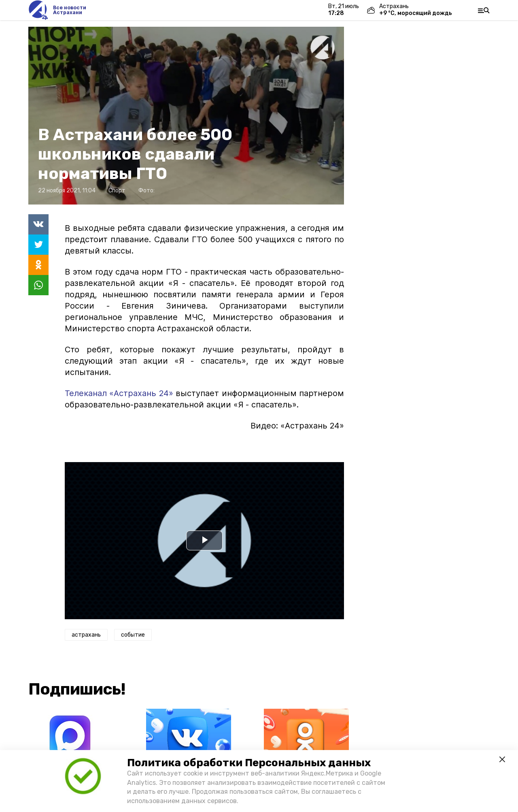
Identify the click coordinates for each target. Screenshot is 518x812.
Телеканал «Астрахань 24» (119, 393)
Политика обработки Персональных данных (249, 763)
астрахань (86, 635)
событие (133, 635)
